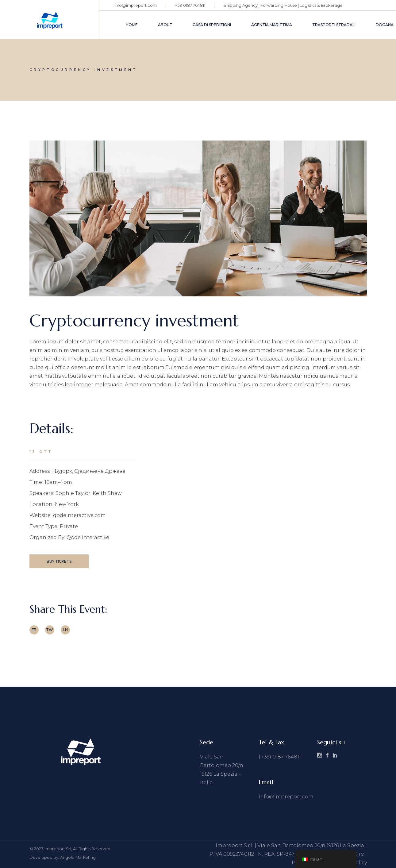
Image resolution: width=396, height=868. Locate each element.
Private (69, 526)
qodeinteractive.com (79, 515)
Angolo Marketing (78, 857)
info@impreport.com (136, 5)
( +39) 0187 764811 (280, 757)
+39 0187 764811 (190, 5)
